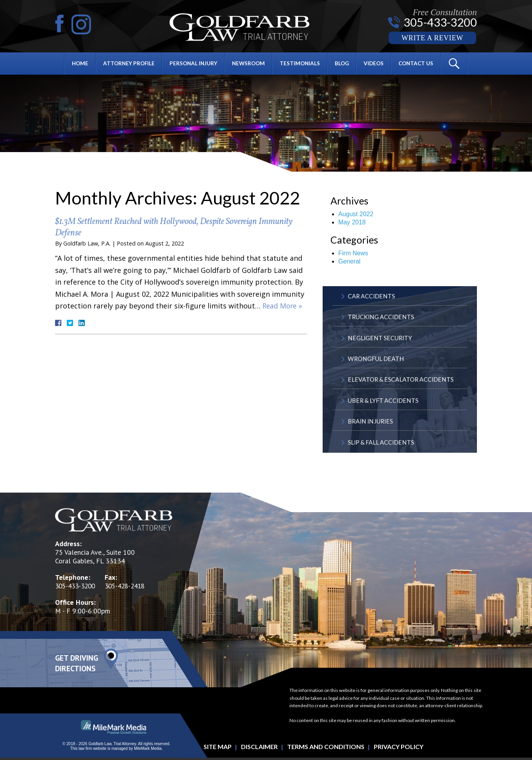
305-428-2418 (130, 588)
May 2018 (352, 222)
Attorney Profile (126, 64)
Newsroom (249, 64)
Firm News (353, 253)
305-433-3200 (440, 22)
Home (76, 64)
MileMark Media (148, 750)
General (349, 261)
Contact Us (420, 64)
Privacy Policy (399, 748)
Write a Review (432, 38)
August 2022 (356, 214)
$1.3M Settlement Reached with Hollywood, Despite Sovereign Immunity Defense (165, 227)
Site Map (218, 748)
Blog (344, 64)
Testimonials (301, 64)
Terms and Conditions (326, 748)
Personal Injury (192, 64)
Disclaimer (259, 748)
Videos (377, 64)
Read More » (283, 306)
